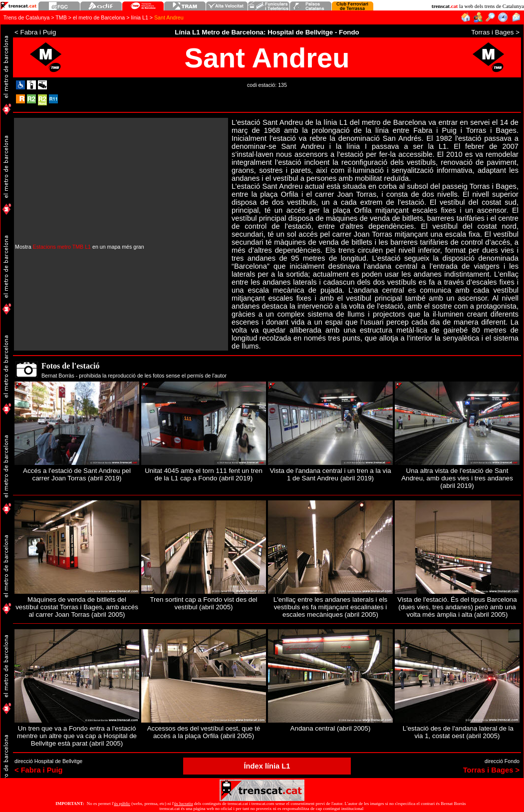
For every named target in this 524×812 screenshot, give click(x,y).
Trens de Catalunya (27, 17)
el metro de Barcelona (99, 17)
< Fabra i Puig (39, 770)
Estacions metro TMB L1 (62, 247)
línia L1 (139, 17)
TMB (61, 17)
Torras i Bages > (491, 770)
